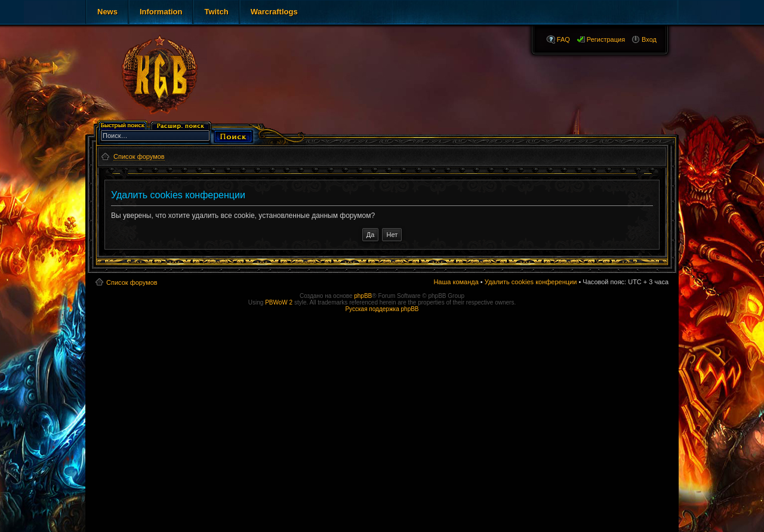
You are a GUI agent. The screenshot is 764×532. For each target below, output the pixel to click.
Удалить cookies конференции (531, 282)
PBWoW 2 (279, 302)
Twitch (216, 12)
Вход (649, 39)
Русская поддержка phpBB (382, 309)
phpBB (363, 296)
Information (161, 12)
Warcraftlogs (274, 12)
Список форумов (132, 282)
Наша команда (456, 282)
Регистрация (606, 39)
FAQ (563, 39)
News (107, 12)
